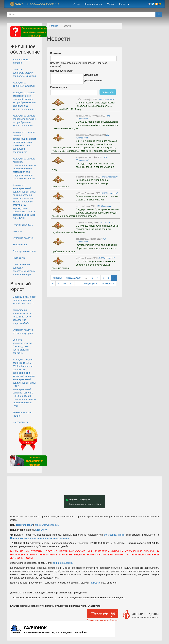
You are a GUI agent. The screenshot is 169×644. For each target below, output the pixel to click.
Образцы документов (24, 251)
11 (71, 283)
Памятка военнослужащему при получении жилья (24, 73)
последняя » (108, 283)
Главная (54, 26)
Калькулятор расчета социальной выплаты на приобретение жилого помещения (24, 121)
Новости (17, 231)
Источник (56, 53)
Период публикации (62, 71)
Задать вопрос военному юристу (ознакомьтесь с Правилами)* (34, 32)
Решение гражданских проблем (34, 461)
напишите (95, 583)
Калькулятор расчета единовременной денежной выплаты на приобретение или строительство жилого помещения (24, 101)
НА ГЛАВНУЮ (20, 422)
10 (64, 283)
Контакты (124, 4)
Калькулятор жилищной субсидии (24, 84)
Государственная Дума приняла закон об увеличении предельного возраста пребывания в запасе (84, 248)
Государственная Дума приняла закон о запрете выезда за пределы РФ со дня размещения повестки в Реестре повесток (85, 213)
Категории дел (93, 4)
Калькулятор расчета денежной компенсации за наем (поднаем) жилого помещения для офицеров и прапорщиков (24, 142)
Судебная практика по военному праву (23, 332)
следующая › (90, 283)
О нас (76, 4)
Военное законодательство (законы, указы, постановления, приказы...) (22, 346)
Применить (108, 92)
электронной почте (114, 535)
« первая (57, 278)
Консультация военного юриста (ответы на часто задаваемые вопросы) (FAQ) (22, 317)
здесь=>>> (41, 530)
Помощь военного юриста (37, 4)
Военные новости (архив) (22, 414)
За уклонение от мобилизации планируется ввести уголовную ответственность (81, 183)
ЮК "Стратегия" (107, 99)
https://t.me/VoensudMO (47, 525)
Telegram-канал (24, 525)
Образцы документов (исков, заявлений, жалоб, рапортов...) (24, 300)
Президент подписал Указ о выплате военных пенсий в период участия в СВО (84, 167)
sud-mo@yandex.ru (63, 563)
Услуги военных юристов (21, 61)
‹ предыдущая (74, 278)
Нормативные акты (23, 225)
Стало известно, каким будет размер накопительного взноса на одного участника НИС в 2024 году (84, 106)
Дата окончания (93, 80)
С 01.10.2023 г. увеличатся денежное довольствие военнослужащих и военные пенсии (84, 265)
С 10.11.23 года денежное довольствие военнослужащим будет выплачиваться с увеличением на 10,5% (85, 125)
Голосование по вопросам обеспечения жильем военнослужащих (24, 269)
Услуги (111, 4)
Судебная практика (23, 238)
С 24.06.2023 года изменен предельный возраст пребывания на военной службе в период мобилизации (85, 229)
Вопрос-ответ (20, 245)
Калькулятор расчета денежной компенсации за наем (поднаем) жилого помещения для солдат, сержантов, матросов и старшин (24, 169)
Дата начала (91, 75)
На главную (19, 258)
